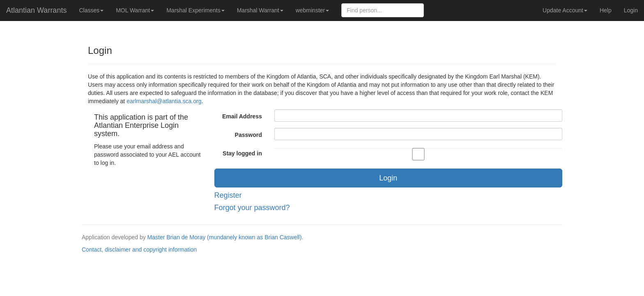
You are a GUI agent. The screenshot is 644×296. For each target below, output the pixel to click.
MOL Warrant (135, 10)
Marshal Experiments (195, 10)
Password (248, 135)
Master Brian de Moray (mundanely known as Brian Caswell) (225, 237)
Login (631, 10)
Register (228, 195)
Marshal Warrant (260, 10)
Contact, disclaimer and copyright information (139, 250)
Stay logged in (242, 153)
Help (606, 10)
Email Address (242, 116)
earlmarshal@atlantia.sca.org (164, 101)
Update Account (565, 10)
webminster (313, 10)
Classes (91, 10)
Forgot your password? (252, 208)
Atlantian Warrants (36, 10)
